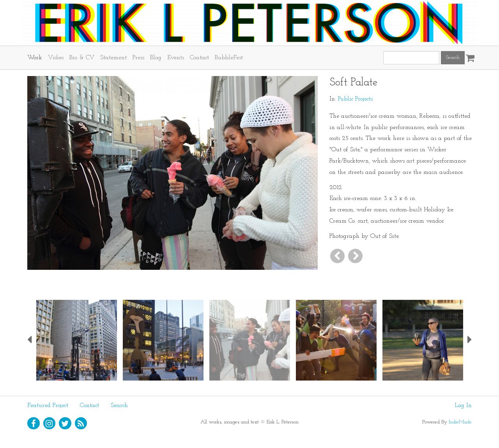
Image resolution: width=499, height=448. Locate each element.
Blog (156, 58)
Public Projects (355, 99)
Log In (463, 406)
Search (119, 406)
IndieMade (460, 422)
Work (35, 58)
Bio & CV (82, 58)
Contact (199, 58)
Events (176, 58)
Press (138, 58)
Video (56, 58)
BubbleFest (229, 58)
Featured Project (48, 406)
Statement (113, 58)
